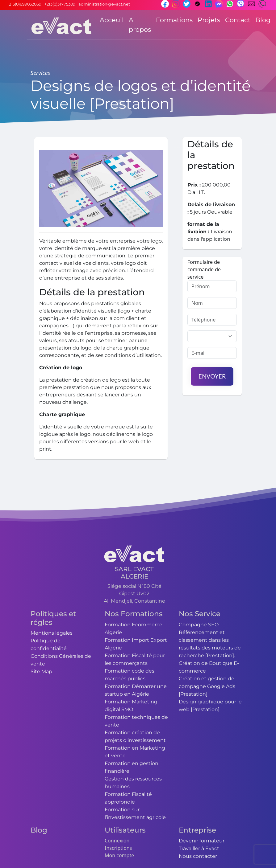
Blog (263, 20)
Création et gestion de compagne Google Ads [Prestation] (207, 686)
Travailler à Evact (199, 848)
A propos (140, 25)
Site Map (41, 671)
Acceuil (112, 20)
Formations (174, 20)
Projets (209, 20)
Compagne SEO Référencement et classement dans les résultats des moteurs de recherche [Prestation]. (210, 640)
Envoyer (212, 376)
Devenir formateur (202, 841)
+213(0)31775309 (60, 4)
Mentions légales (52, 633)
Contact (238, 20)
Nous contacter (198, 856)
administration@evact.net (104, 4)
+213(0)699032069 (24, 4)
